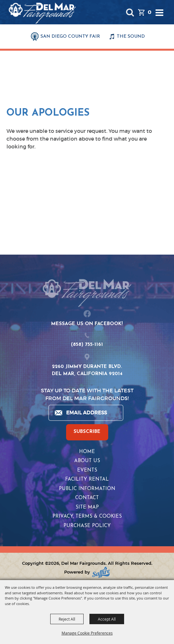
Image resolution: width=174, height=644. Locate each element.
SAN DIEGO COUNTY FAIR (70, 37)
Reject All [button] (67, 619)
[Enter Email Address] (86, 413)
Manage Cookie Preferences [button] (87, 633)
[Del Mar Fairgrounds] (42, 13)
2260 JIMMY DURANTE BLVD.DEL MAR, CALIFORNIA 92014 (87, 371)
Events (87, 470)
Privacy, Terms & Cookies (87, 517)
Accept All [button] (107, 619)
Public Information (87, 489)
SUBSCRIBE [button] (87, 432)
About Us (87, 461)
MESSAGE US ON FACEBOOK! (87, 324)
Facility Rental (87, 480)
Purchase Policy (87, 526)
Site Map (87, 507)
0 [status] (150, 12)
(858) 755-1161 (87, 345)
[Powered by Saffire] (101, 572)
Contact (87, 498)
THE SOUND (131, 37)
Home (87, 452)
